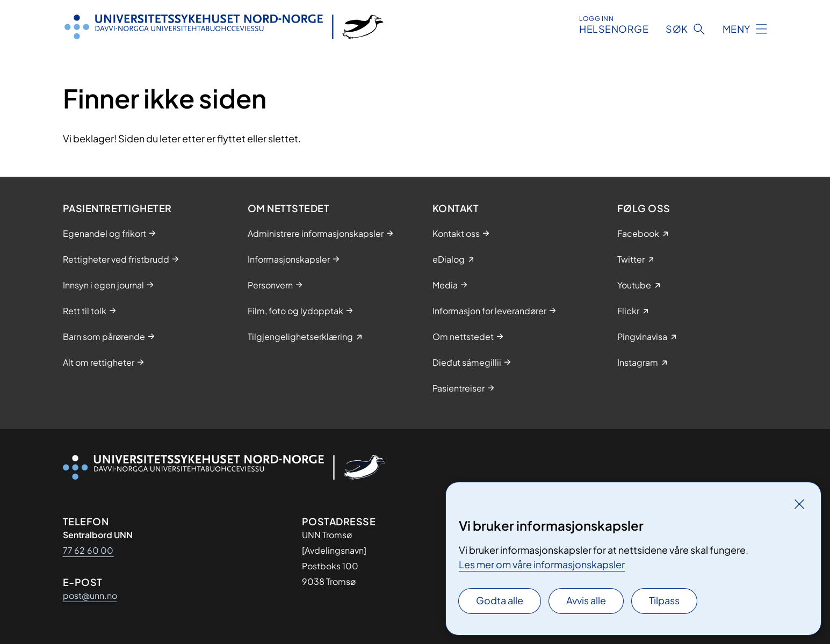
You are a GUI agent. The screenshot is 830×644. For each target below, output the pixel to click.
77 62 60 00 (88, 550)
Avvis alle (586, 600)
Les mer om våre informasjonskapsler (542, 564)
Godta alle (500, 600)
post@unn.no (90, 595)
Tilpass (664, 600)
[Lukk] (799, 504)
